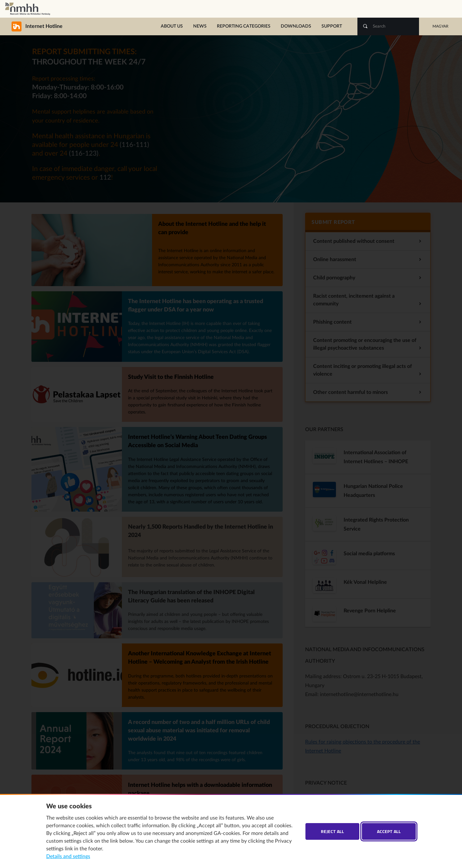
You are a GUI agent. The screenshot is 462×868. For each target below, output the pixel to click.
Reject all (332, 831)
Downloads (296, 26)
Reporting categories (244, 26)
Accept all (389, 831)
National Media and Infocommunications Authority (28, 9)
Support (332, 26)
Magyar (441, 26)
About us (172, 26)
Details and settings (68, 856)
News (200, 26)
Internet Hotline (30, 26)
